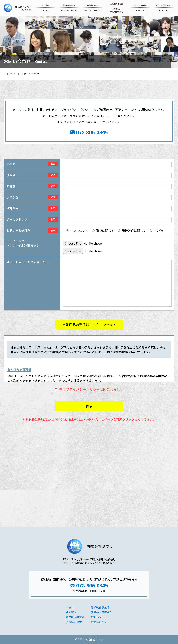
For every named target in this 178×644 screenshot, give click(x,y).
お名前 (11, 186)
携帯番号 (12, 208)
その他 (158, 231)
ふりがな (12, 197)
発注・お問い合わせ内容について (29, 262)
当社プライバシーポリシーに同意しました (91, 389)
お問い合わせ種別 (18, 231)
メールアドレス (17, 219)
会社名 (11, 164)
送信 (89, 406)
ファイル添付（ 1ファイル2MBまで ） (23, 243)
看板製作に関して (134, 231)
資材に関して (105, 231)
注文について (79, 231)
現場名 (11, 175)
